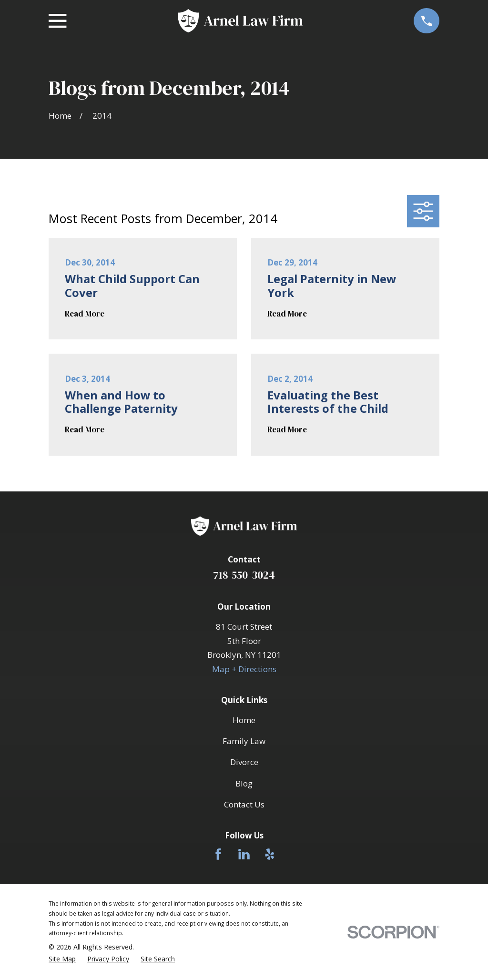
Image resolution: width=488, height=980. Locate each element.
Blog (244, 783)
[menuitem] (62, 959)
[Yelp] (270, 854)
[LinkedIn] (244, 854)
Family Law (244, 741)
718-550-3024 (244, 575)
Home (244, 720)
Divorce (244, 762)
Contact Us (244, 804)
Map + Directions (244, 669)
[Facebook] (218, 854)
